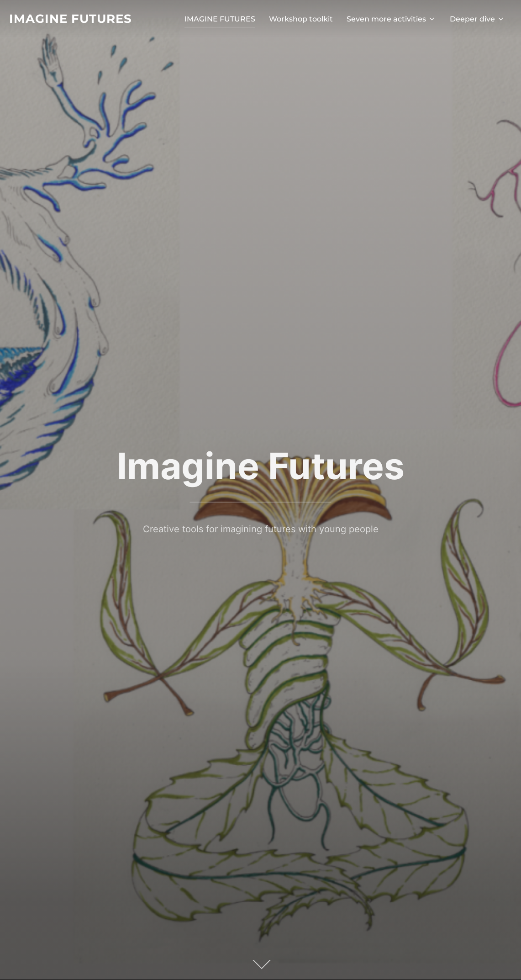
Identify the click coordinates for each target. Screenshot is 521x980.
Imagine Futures (71, 19)
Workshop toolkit (301, 19)
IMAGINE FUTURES (220, 19)
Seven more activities (391, 19)
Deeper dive (477, 19)
